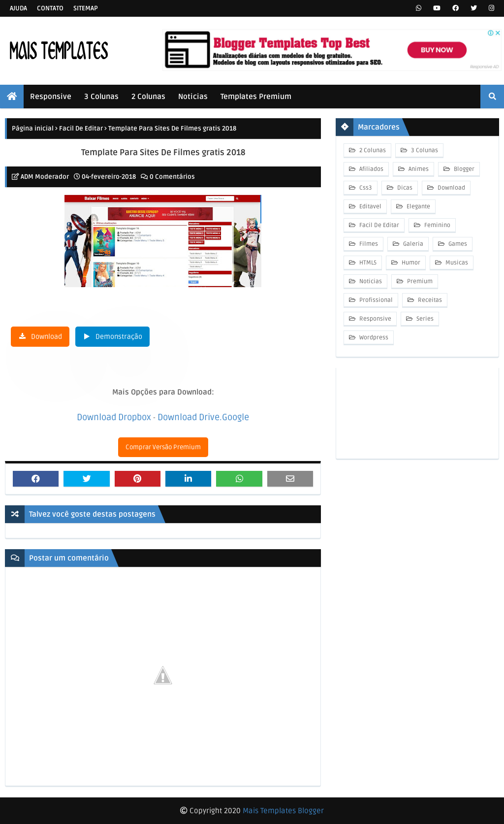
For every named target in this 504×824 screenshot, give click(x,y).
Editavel (370, 207)
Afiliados (371, 169)
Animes (418, 169)
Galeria (412, 244)
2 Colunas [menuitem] (148, 97)
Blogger (463, 169)
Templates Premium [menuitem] (256, 97)
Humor (410, 263)
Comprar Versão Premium (163, 447)
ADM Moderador (45, 177)
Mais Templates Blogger (283, 811)
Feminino (437, 225)
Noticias (370, 281)
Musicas (456, 263)
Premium (419, 281)
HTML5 (367, 263)
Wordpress (373, 338)
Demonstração (119, 337)
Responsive (375, 319)
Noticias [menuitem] (193, 97)
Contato (50, 8)
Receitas (429, 300)
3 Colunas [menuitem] (101, 97)
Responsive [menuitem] (51, 97)
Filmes (368, 244)
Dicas (404, 188)
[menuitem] (12, 97)
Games (457, 244)
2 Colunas (372, 150)
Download (47, 337)
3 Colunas (424, 150)
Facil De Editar (81, 129)
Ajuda (18, 8)
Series (424, 319)
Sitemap (86, 8)
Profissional (375, 300)
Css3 (365, 188)
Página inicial (33, 129)
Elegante (418, 207)
